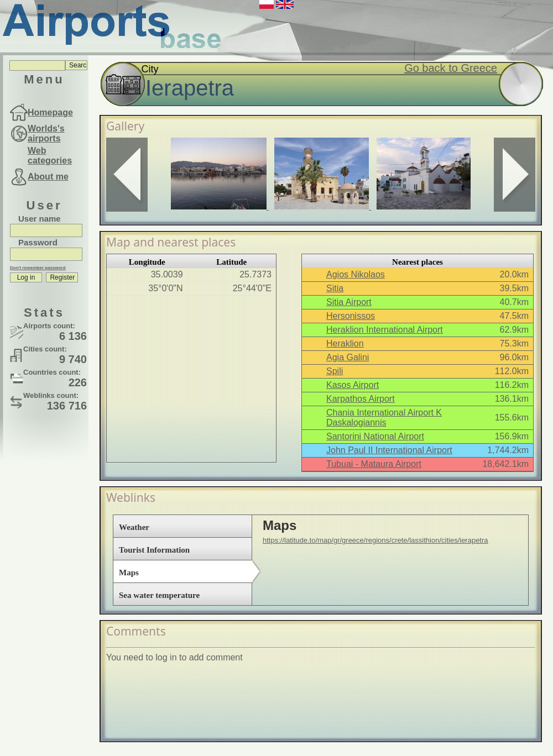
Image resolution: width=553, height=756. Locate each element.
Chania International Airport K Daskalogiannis (384, 418)
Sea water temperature (159, 595)
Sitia (335, 288)
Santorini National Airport (375, 436)
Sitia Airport (349, 302)
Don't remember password (38, 268)
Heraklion (345, 343)
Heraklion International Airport (385, 330)
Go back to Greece (451, 68)
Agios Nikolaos (356, 274)
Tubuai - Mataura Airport (374, 464)
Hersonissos (351, 316)
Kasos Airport (353, 385)
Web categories (50, 156)
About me (48, 177)
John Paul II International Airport (389, 450)
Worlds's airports (46, 133)
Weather (134, 527)
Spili (335, 371)
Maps (129, 573)
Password (38, 242)
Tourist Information (154, 550)
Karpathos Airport (361, 399)
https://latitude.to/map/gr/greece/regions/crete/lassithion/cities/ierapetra (375, 540)
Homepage (50, 112)
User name (40, 219)
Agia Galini (348, 357)
